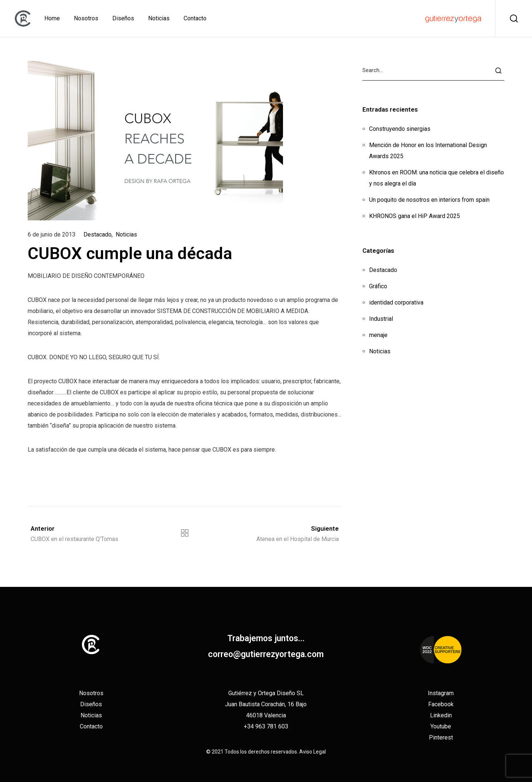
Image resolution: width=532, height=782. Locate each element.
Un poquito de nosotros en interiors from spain (429, 200)
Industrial (381, 319)
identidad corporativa (396, 302)
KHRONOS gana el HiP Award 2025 (415, 216)
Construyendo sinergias (400, 129)
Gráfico (378, 286)
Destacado (98, 234)
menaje (378, 335)
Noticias (126, 234)
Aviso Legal (313, 752)
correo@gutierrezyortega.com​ (266, 654)
